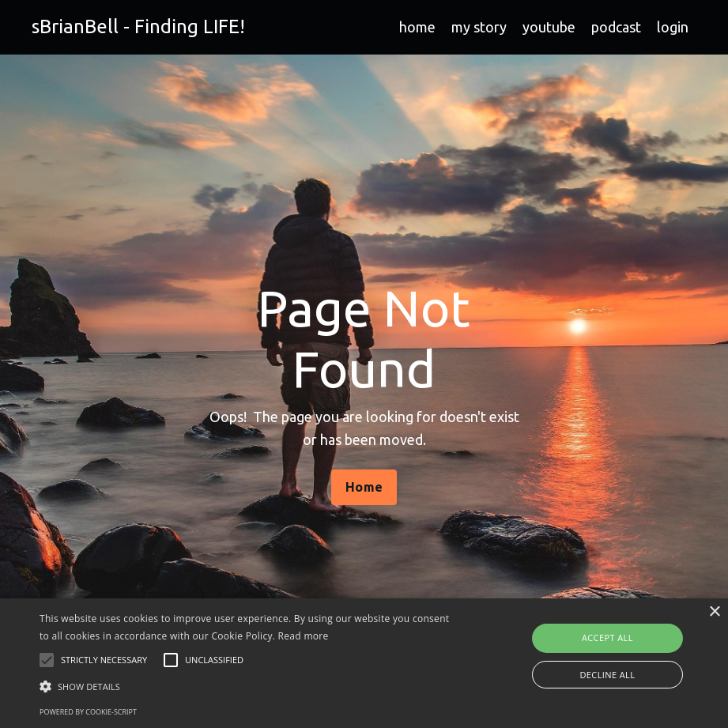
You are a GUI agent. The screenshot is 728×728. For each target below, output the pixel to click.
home (417, 27)
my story (479, 27)
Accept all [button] (607, 637)
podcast (616, 27)
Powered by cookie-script (88, 712)
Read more (304, 636)
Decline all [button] (607, 675)
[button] (251, 686)
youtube (549, 27)
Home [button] (364, 487)
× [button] (714, 612)
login (673, 27)
